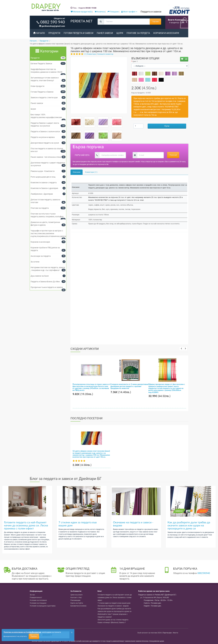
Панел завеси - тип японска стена (46, 157)
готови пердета (106, 641)
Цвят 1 (135, 61)
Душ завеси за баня (40, 276)
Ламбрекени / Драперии (42, 194)
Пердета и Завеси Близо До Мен (45, 282)
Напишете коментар (105, 54)
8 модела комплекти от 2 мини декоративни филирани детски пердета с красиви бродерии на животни (129, 386)
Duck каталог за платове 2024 (149, 633)
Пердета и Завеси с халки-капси (45, 131)
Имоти (175, 633)
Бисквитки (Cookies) (78, 606)
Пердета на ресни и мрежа (43, 137)
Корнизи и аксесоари (166, 33)
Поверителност (36, 598)
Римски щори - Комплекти (43, 171)
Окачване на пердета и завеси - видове (133, 524)
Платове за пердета (138, 33)
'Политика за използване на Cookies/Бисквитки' (22, 632)
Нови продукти (37, 86)
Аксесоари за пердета (41, 256)
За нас (32, 595)
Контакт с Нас (76, 598)
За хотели (35, 262)
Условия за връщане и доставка (43, 606)
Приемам (34, 636)
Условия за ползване (38, 600)
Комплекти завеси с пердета (44, 183)
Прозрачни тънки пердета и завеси (47, 287)
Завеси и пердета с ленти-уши (44, 98)
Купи (167, 126)
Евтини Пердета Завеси (41, 64)
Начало (39, 33)
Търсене (155, 21)
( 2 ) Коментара (90, 54)
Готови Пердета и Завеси (78, 33)
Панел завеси (105, 33)
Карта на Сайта (77, 603)
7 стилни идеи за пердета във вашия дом (78, 524)
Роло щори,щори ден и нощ (43, 177)
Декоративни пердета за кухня (45, 143)
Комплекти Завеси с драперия (44, 188)
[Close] (72, 632)
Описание (77, 172)
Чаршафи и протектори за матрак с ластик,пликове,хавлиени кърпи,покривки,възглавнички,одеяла (48, 233)
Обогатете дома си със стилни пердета (113, 620)
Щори (120, 33)
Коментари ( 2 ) (91, 172)
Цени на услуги (76, 595)
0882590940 (204, 573)
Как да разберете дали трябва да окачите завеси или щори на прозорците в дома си (189, 525)
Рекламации (75, 600)
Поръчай (173, 155)
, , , (155, 598)
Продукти (54, 33)
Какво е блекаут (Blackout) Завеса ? (112, 623)
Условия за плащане (38, 603)
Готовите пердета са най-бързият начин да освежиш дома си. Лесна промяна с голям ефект (26, 525)
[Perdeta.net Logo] (45, 8)
